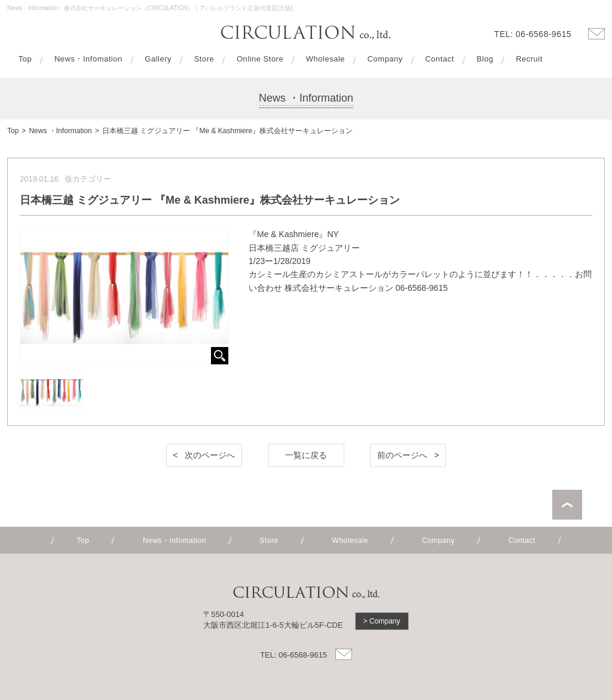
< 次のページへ (204, 455)
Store (204, 59)
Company (385, 59)
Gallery (158, 59)
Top (25, 59)
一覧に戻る (306, 455)
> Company (382, 621)
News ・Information (60, 131)
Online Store (260, 59)
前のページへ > (408, 455)
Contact (439, 59)
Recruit (529, 59)
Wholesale (325, 59)
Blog (485, 59)
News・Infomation (88, 59)
